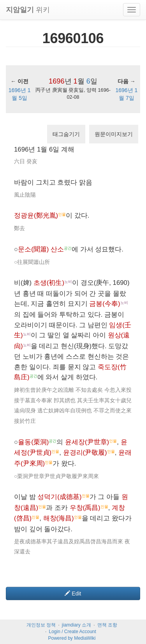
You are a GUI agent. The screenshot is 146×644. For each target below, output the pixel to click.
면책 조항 (107, 625)
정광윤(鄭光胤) (36, 216)
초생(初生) (49, 283)
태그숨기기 (66, 134)
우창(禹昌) (85, 508)
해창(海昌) (59, 518)
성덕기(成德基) (59, 497)
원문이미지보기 (114, 134)
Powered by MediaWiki (72, 638)
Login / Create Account (72, 632)
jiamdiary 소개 (77, 625)
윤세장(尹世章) (87, 442)
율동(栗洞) (33, 442)
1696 (56, 81)
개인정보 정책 (41, 625)
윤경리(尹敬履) (85, 453)
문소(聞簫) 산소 (41, 249)
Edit (73, 593)
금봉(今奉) (105, 304)
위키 (28, 10)
